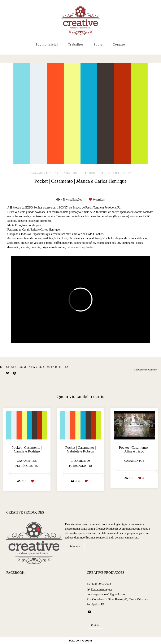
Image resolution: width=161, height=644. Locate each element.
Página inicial (47, 44)
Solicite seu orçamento (145, 370)
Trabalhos (76, 44)
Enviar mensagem (102, 589)
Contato (119, 44)
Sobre (98, 44)
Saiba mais (75, 546)
